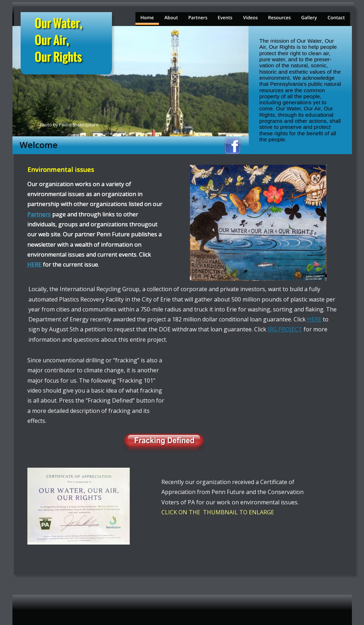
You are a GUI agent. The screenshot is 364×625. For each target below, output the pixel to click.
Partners (39, 214)
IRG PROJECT (285, 329)
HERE (314, 319)
